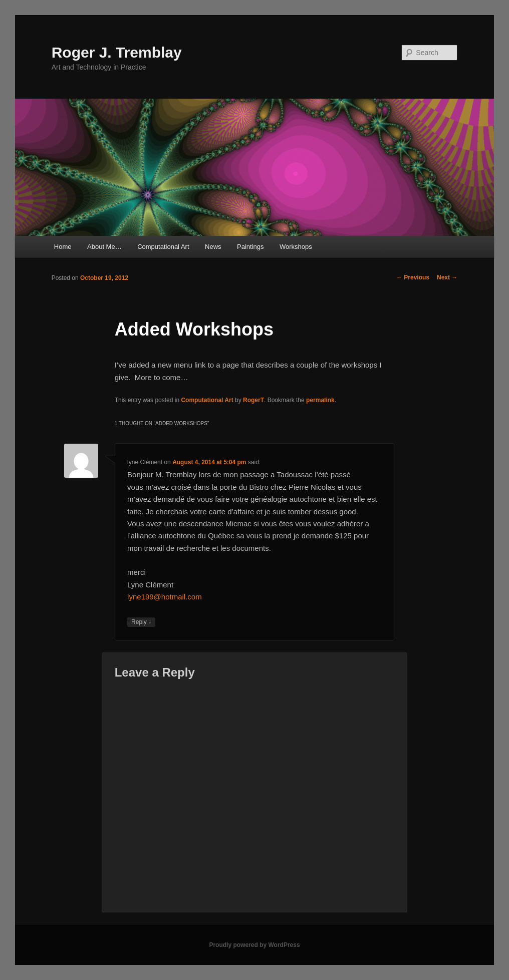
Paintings (250, 247)
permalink (320, 400)
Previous (413, 277)
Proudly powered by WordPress (254, 945)
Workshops (296, 247)
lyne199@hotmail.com (165, 597)
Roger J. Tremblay (117, 52)
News (213, 247)
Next (447, 277)
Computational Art (163, 247)
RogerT (253, 400)
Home (63, 247)
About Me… (104, 247)
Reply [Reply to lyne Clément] (141, 622)
